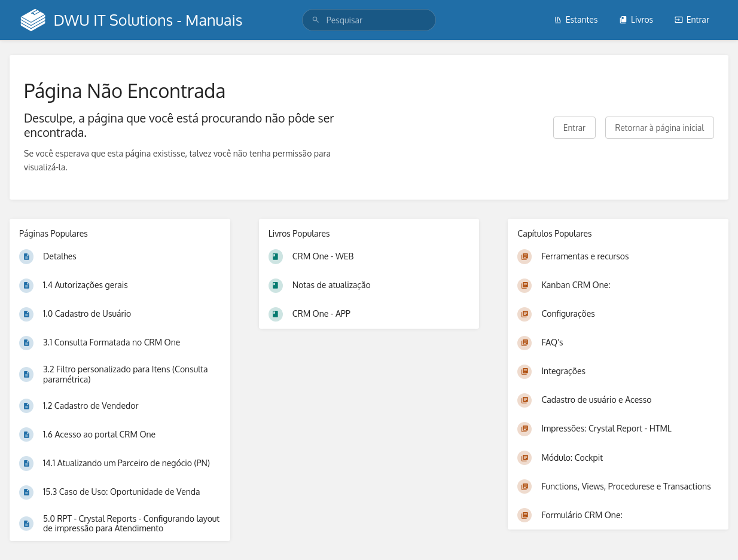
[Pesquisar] (316, 20)
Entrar (692, 19)
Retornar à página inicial (660, 128)
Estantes (576, 19)
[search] (369, 20)
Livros (636, 19)
